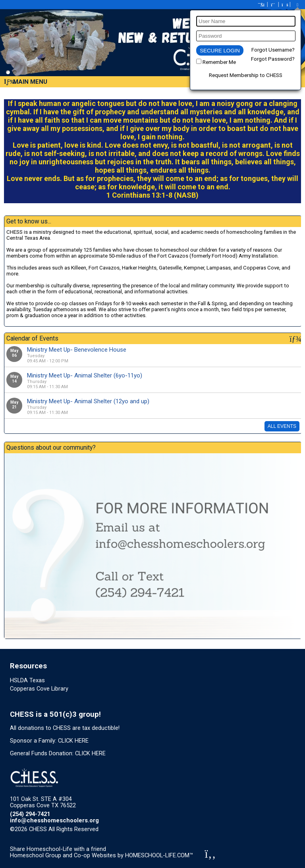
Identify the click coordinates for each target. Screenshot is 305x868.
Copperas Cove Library (39, 689)
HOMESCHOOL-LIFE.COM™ (159, 855)
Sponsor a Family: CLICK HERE (49, 741)
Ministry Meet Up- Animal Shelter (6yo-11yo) (85, 375)
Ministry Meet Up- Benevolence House (77, 350)
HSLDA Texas (27, 680)
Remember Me (219, 62)
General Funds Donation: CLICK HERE (58, 753)
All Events (282, 426)
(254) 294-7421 (30, 814)
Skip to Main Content (133, 829)
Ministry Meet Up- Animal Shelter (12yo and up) (88, 401)
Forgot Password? (273, 59)
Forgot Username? (273, 50)
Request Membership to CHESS (246, 75)
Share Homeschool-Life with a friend (58, 849)
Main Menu (26, 82)
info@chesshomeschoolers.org (54, 820)
